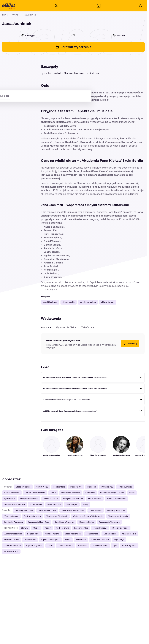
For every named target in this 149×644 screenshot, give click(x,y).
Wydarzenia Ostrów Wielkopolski (88, 516)
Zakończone (88, 327)
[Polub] (74, 35)
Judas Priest (30, 540)
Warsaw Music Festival (15, 504)
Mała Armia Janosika (71, 493)
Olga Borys (119, 540)
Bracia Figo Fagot (120, 528)
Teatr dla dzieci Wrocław (73, 510)
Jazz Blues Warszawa (64, 522)
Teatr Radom (96, 510)
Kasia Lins (83, 546)
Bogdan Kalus (33, 534)
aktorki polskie (69, 302)
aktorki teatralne (50, 302)
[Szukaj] (56, 6)
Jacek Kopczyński (73, 534)
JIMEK (53, 493)
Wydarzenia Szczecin (118, 516)
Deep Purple (72, 504)
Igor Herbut (10, 499)
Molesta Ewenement (116, 499)
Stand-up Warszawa (24, 510)
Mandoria (92, 487)
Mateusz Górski (12, 540)
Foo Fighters (59, 487)
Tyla (115, 546)
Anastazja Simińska (100, 540)
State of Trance (23, 487)
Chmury (24, 528)
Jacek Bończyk (100, 528)
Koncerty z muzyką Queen (112, 493)
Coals (50, 546)
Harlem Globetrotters (35, 493)
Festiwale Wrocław (32, 516)
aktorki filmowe (108, 302)
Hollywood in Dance (29, 499)
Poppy (48, 528)
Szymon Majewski (34, 546)
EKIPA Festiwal (95, 499)
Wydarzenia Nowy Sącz (39, 522)
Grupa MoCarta (11, 551)
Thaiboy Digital (125, 487)
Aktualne (46, 327)
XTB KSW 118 (36, 504)
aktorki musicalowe (88, 302)
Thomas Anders (65, 546)
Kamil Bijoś (81, 540)
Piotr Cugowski (129, 546)
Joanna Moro (92, 534)
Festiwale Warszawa (14, 522)
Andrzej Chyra (63, 528)
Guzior (36, 528)
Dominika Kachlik (100, 546)
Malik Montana (54, 504)
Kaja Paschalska (129, 534)
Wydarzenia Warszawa (109, 522)
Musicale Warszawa (47, 510)
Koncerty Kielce (87, 522)
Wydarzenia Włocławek (57, 516)
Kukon (68, 540)
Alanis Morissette (13, 546)
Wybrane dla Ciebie (66, 327)
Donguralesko (110, 534)
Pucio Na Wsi (76, 487)
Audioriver (90, 493)
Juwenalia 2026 (51, 499)
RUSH (132, 493)
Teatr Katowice (11, 516)
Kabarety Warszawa (116, 510)
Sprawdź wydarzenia (73, 47)
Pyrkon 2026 (107, 487)
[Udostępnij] (28, 35)
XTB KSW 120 (42, 487)
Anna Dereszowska (13, 534)
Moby (85, 504)
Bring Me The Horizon (73, 499)
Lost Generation (12, 493)
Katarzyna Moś (81, 528)
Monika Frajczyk (52, 534)
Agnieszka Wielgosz (50, 540)
